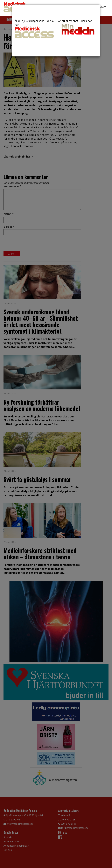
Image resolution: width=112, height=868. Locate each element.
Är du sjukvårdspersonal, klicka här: (34, 29)
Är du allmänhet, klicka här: (78, 27)
